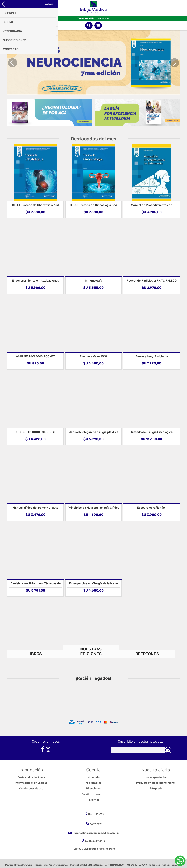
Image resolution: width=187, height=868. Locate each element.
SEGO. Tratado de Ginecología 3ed (93, 205)
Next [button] (174, 63)
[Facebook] (43, 749)
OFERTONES (147, 654)
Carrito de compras (98, 25)
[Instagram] (48, 749)
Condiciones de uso (31, 789)
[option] (94, 63)
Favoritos (93, 800)
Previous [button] (13, 63)
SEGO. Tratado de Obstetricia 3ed (35, 205)
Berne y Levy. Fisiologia (152, 356)
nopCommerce (26, 865)
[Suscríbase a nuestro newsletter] (138, 750)
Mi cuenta (93, 777)
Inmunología (93, 281)
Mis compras (93, 783)
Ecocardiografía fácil (152, 508)
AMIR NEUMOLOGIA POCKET (35, 356)
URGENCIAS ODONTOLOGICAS (35, 432)
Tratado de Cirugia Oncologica (152, 432)
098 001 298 (96, 814)
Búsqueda (156, 789)
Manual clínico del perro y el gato (35, 508)
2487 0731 (96, 824)
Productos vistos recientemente (156, 783)
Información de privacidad (31, 783)
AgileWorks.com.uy (58, 865)
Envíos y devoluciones (31, 777)
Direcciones (93, 789)
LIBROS (35, 654)
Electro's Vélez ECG (93, 356)
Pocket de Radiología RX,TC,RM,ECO (152, 281)
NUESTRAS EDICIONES (91, 651)
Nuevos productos (156, 777)
